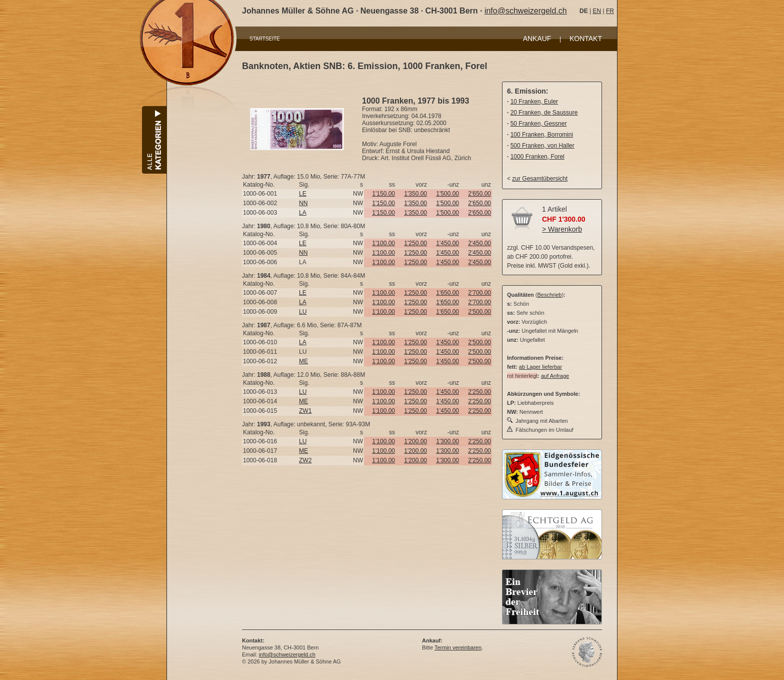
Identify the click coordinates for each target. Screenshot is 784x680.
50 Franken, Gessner (539, 124)
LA (303, 213)
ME (303, 361)
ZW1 (305, 411)
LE (303, 194)
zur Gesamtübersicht (540, 179)
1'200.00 (415, 441)
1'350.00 (415, 194)
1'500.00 (447, 194)
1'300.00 (447, 441)
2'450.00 (479, 243)
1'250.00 (415, 243)
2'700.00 (479, 293)
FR (610, 11)
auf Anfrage (555, 376)
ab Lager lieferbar (540, 367)
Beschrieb (550, 295)
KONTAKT (586, 39)
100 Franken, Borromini (542, 135)
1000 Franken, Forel (537, 157)
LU (303, 312)
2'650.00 (479, 194)
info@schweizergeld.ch (526, 11)
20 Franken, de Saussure (544, 113)
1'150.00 (383, 194)
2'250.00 (479, 392)
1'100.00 (383, 243)
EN (597, 11)
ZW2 (305, 460)
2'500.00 (479, 312)
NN (303, 203)
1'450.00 (447, 243)
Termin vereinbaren (458, 647)
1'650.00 (447, 293)
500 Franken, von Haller (542, 146)
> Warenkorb (562, 229)
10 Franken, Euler (534, 102)
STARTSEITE (265, 39)
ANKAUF (537, 39)
